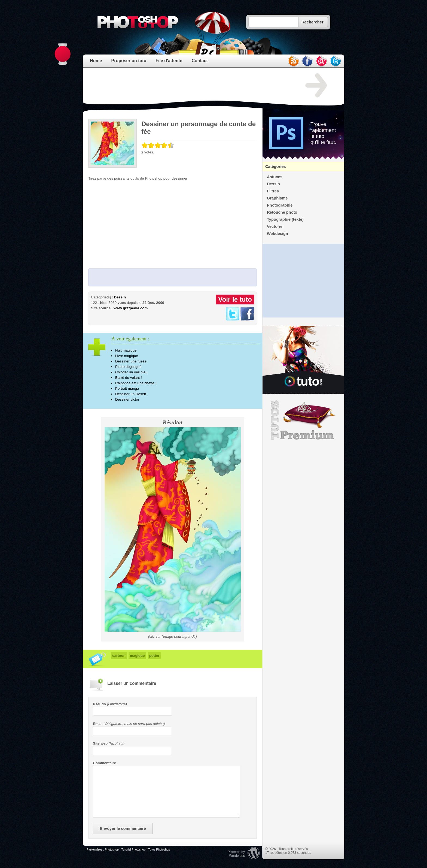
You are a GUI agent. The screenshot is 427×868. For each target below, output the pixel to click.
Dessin (120, 297)
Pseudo (99, 704)
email (322, 61)
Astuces (275, 177)
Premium (303, 420)
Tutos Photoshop (159, 849)
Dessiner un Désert (131, 394)
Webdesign (277, 234)
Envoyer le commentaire (123, 828)
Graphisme (277, 198)
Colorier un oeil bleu (131, 372)
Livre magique (127, 356)
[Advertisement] (187, 86)
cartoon (119, 656)
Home (96, 61)
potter (154, 656)
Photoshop (112, 849)
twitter (336, 61)
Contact (200, 61)
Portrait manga (127, 388)
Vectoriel (275, 226)
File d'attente (169, 61)
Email (98, 724)
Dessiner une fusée (131, 361)
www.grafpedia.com (131, 308)
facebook (307, 61)
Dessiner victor (127, 399)
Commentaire (104, 763)
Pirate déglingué (128, 367)
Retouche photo (282, 212)
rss (293, 61)
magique (137, 656)
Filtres (273, 191)
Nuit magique (126, 350)
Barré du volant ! (129, 378)
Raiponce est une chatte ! (136, 383)
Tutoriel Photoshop (133, 849)
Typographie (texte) (285, 219)
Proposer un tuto (129, 61)
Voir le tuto (235, 299)
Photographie (280, 205)
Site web (100, 743)
